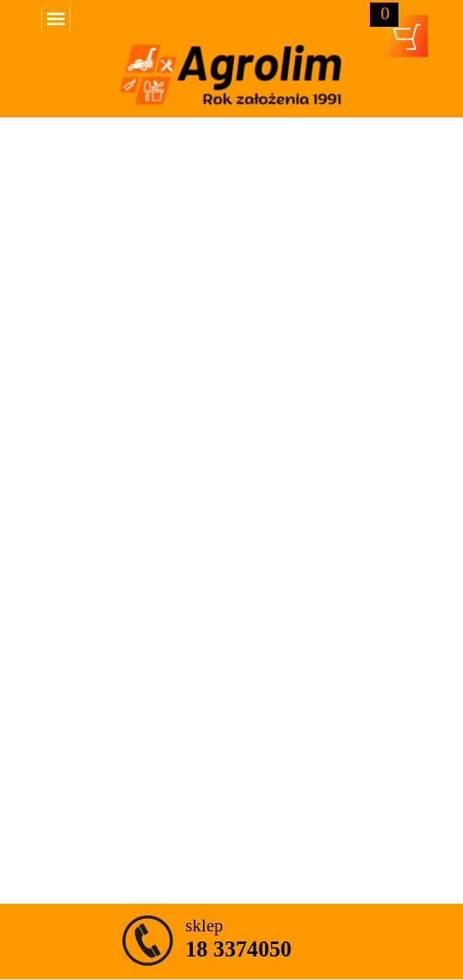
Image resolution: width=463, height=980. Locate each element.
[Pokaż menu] (56, 19)
